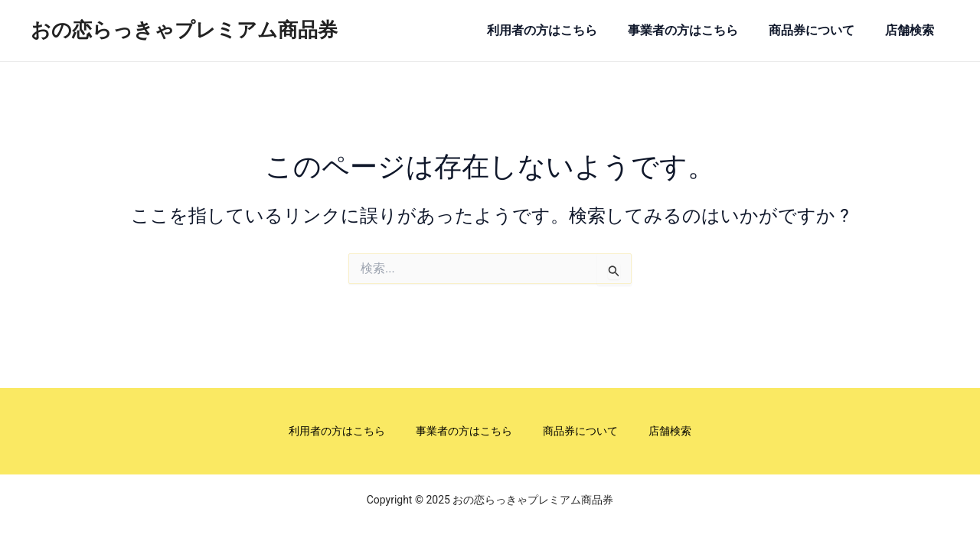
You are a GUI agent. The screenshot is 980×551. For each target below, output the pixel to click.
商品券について (814, 30)
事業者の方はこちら (684, 30)
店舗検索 (913, 30)
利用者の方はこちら (543, 30)
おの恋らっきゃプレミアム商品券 (184, 30)
